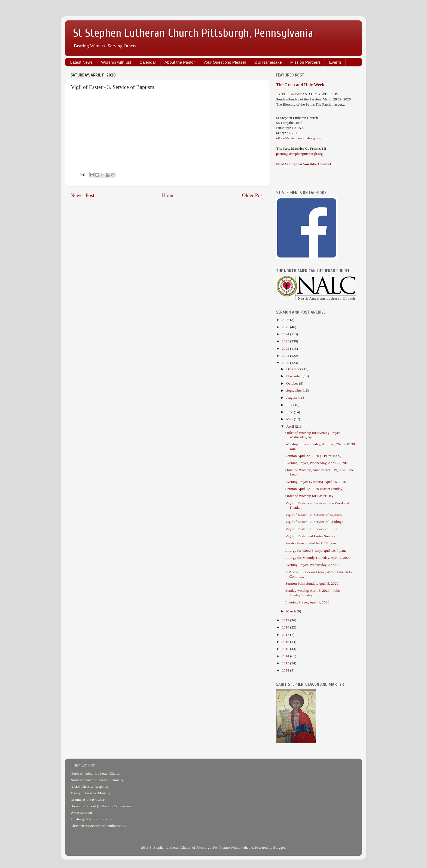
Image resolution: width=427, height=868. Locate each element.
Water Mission (81, 813)
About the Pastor (180, 62)
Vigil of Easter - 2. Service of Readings (314, 522)
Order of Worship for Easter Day (309, 496)
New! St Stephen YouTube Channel (304, 164)
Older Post (253, 195)
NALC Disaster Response (89, 786)
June (290, 412)
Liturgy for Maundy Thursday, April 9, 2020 (318, 558)
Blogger (279, 847)
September (295, 390)
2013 (286, 663)
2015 (286, 649)
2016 (286, 642)
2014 (286, 656)
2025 (286, 327)
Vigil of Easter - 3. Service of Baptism (314, 515)
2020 (286, 363)
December (294, 369)
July (290, 405)
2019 (286, 620)
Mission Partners (306, 62)
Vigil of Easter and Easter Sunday (310, 536)
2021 (286, 356)
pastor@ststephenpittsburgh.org (299, 154)
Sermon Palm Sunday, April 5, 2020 (312, 583)
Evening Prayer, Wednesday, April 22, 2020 (318, 463)
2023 (286, 341)
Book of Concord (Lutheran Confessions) (101, 806)
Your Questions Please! (225, 62)
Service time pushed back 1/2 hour (311, 543)
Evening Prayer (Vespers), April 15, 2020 (316, 482)
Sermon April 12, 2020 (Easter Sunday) (315, 489)
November (294, 376)
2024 (286, 334)
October (293, 383)
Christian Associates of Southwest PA (98, 826)
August (292, 398)
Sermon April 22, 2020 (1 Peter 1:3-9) (313, 456)
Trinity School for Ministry (91, 793)
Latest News (82, 62)
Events (335, 62)
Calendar (148, 62)
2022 (286, 349)
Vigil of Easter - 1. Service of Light (311, 529)
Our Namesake (268, 62)
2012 (286, 670)
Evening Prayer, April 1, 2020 (307, 602)
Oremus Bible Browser (87, 800)
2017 (286, 635)
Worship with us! (116, 62)
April (291, 426)
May (290, 419)
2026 (286, 320)
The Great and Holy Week (300, 85)
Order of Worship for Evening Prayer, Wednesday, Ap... (313, 435)
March (292, 611)
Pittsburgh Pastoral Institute (91, 819)
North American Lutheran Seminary (97, 780)
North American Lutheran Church (95, 773)
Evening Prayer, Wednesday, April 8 (312, 565)
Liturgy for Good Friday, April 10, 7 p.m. (316, 550)
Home (168, 195)
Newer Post (83, 195)
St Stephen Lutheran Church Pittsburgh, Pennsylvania (193, 33)
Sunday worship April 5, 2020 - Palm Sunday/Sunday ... (313, 593)
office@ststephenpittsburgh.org (299, 138)
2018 (286, 627)
